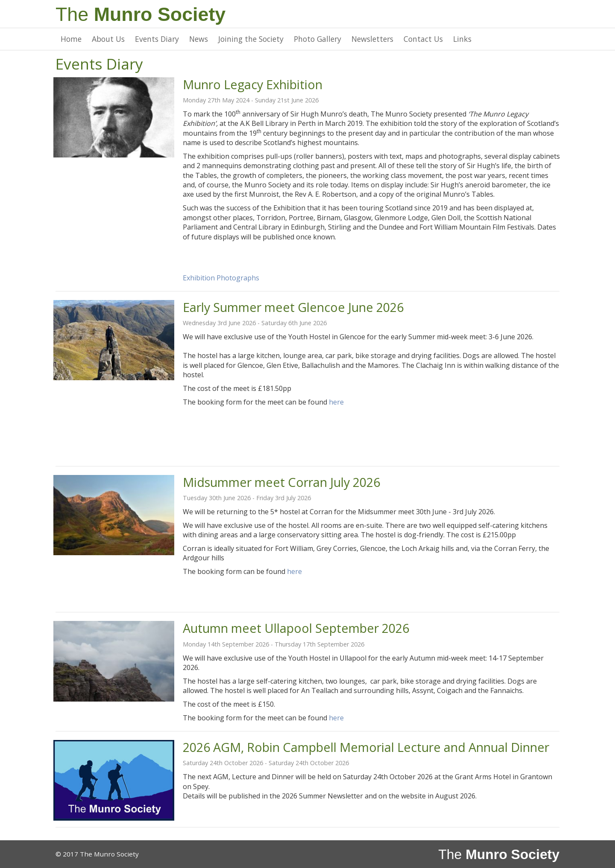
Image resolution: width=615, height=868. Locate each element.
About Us (108, 39)
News (199, 39)
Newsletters (372, 39)
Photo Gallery (318, 39)
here (336, 402)
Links (462, 39)
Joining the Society (251, 39)
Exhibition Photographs (221, 278)
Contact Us (423, 39)
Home (71, 39)
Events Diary (157, 39)
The (141, 14)
